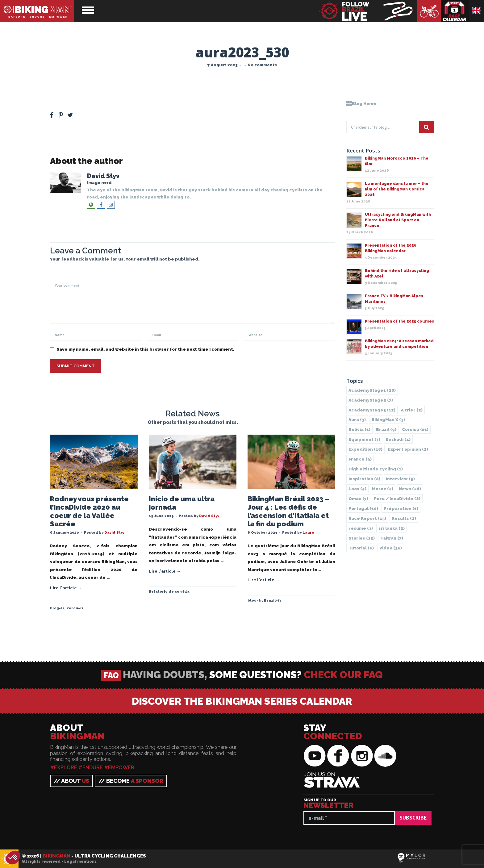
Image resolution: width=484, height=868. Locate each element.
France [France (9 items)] (360, 459)
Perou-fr (75, 608)
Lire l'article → (66, 588)
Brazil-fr (273, 600)
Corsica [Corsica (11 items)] (415, 429)
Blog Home (361, 103)
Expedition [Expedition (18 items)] (365, 449)
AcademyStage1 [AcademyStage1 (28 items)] (372, 390)
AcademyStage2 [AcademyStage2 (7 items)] (371, 400)
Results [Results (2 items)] (404, 518)
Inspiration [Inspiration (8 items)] (364, 479)
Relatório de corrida (169, 591)
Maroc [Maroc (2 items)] (383, 489)
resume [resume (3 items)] (361, 528)
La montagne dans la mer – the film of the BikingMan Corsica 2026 (397, 189)
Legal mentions (80, 862)
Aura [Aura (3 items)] (357, 419)
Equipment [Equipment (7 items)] (364, 439)
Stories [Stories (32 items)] (362, 538)
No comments (262, 65)
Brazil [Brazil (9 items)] (386, 429)
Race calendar (455, 11)
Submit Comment (76, 366)
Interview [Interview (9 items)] (400, 479)
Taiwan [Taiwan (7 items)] (392, 538)
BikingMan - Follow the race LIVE (368, 11)
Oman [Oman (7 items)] (358, 499)
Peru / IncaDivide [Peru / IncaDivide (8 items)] (397, 499)
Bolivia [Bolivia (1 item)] (359, 429)
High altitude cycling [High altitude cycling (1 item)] (376, 469)
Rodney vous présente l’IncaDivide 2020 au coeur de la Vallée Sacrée (89, 511)
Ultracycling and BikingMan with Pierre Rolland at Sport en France (398, 220)
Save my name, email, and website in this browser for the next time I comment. (145, 349)
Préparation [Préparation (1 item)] (401, 508)
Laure (308, 532)
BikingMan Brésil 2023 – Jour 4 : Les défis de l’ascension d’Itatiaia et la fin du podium (288, 511)
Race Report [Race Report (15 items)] (367, 518)
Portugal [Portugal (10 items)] (363, 508)
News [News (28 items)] (410, 489)
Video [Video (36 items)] (391, 548)
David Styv (103, 176)
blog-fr (57, 608)
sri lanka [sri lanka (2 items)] (392, 528)
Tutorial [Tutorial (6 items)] (361, 548)
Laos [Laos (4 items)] (357, 489)
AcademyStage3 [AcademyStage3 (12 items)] (372, 410)
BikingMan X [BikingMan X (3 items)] (388, 419)
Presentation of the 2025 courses (399, 321)
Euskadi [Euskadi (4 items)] (398, 439)
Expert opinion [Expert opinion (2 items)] (408, 449)
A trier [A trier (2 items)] (412, 410)
